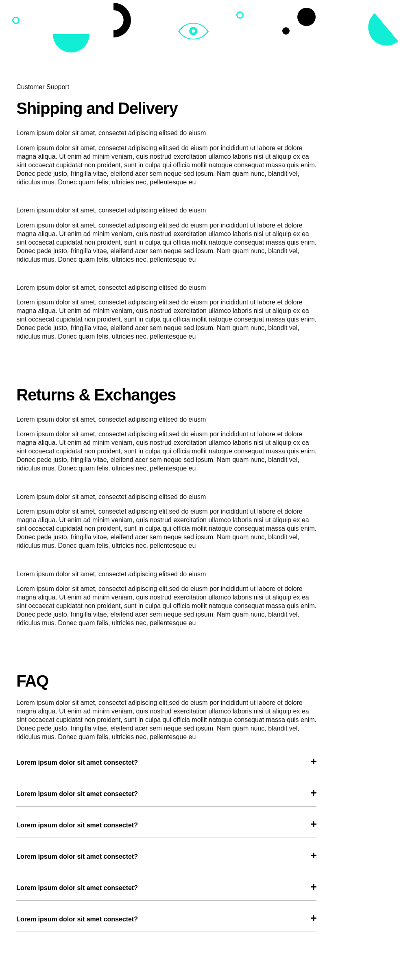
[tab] (166, 767)
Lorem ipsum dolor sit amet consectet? (77, 762)
